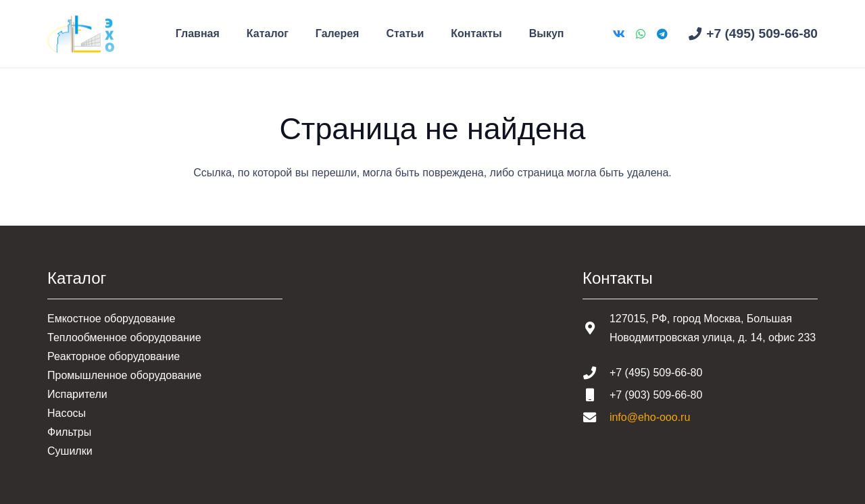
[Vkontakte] (619, 34)
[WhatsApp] (641, 34)
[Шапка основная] (81, 34)
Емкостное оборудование (111, 319)
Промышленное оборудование (124, 375)
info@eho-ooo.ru (650, 417)
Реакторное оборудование (114, 356)
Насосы (67, 413)
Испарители (77, 394)
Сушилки (70, 451)
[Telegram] (662, 34)
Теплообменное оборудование (124, 337)
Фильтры (69, 432)
